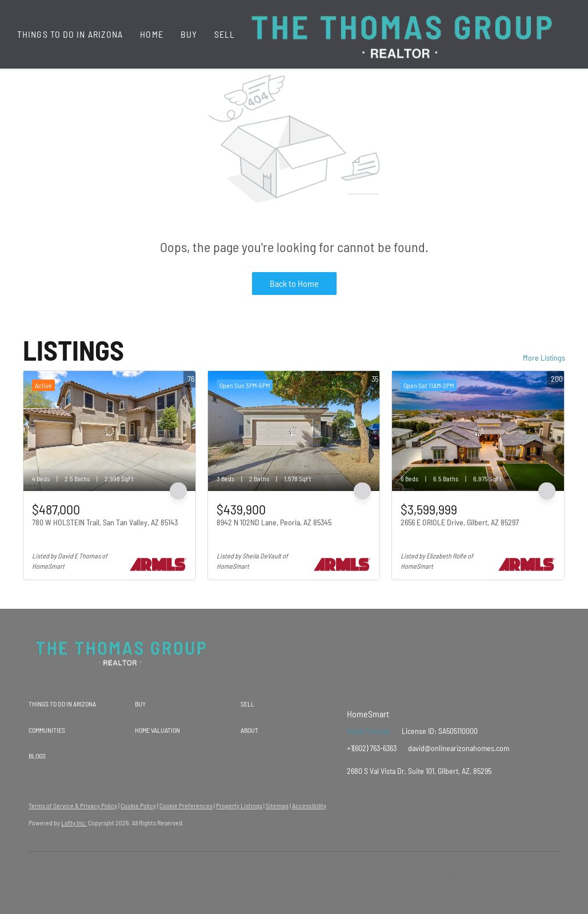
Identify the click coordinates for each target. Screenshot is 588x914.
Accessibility (309, 805)
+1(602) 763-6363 (372, 748)
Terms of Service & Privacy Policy (73, 805)
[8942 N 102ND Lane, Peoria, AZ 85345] (294, 431)
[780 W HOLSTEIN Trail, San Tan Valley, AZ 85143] (109, 431)
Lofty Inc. (74, 823)
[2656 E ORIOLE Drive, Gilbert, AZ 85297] (478, 431)
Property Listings (239, 805)
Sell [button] (225, 34)
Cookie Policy (138, 805)
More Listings (544, 358)
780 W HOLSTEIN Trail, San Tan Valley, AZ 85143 (105, 522)
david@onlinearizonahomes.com (459, 748)
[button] (82, 704)
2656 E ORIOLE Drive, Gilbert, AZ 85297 (460, 522)
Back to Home (294, 283)
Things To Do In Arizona (70, 34)
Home (151, 34)
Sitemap (277, 805)
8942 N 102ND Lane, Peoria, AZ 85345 (274, 522)
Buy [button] (189, 34)
